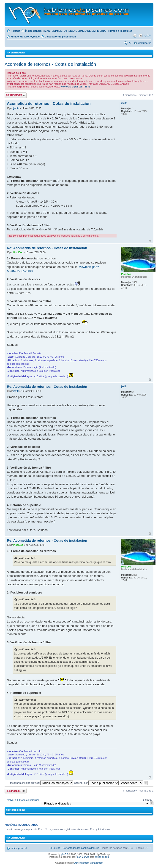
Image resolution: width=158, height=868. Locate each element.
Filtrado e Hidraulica (120, 31)
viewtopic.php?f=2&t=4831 (75, 87)
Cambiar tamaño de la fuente (148, 36)
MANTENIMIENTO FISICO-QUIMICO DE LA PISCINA (75, 31)
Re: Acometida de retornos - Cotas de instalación (47, 248)
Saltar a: (148, 800)
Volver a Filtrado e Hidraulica (23, 800)
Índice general (34, 31)
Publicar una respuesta (16, 95)
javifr (16, 108)
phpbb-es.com (102, 857)
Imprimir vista (135, 36)
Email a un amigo (141, 36)
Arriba (150, 241)
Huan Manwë (82, 857)
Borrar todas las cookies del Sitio (81, 848)
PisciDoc (18, 252)
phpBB (65, 854)
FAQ (130, 43)
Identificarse (144, 43)
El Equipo (55, 848)
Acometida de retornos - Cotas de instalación (50, 64)
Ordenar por (96, 783)
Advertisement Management (89, 863)
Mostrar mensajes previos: (41, 783)
